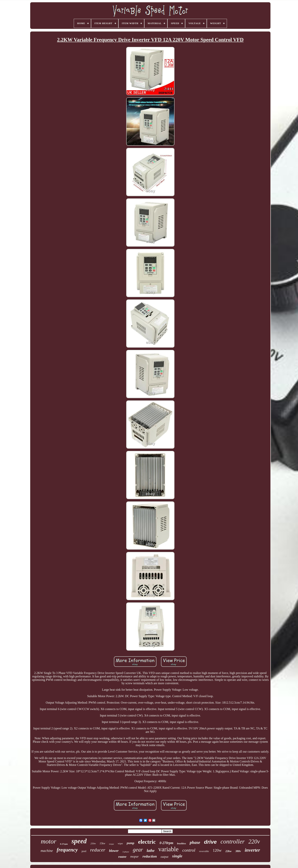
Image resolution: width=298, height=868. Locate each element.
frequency (67, 850)
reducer (98, 850)
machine (47, 851)
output (164, 857)
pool (84, 851)
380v (238, 851)
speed (79, 841)
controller (233, 841)
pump (131, 843)
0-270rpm (166, 843)
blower (114, 851)
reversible (204, 851)
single (177, 856)
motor (49, 841)
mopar (135, 857)
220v (254, 842)
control (189, 850)
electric (147, 842)
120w (217, 850)
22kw (229, 851)
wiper (120, 844)
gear (138, 850)
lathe (151, 851)
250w (93, 843)
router (122, 857)
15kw (102, 843)
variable (168, 849)
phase (195, 842)
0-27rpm (64, 844)
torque (112, 844)
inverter (252, 850)
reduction (150, 856)
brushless (182, 844)
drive (210, 842)
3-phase (126, 852)
